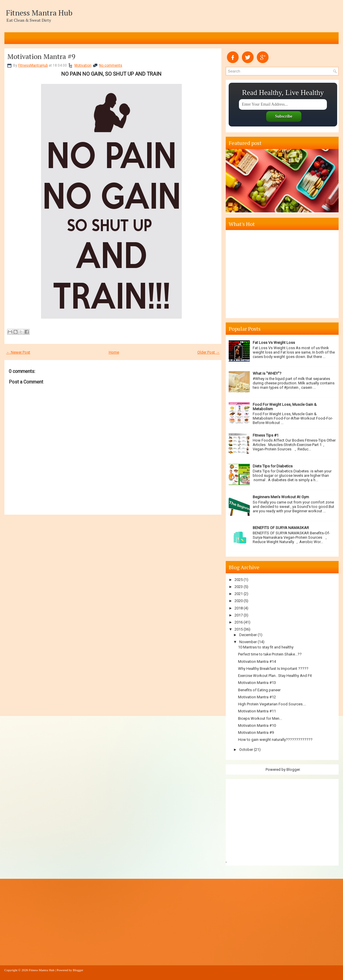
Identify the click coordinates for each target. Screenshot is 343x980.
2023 (239, 587)
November (248, 642)
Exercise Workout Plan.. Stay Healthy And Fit (275, 676)
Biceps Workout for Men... (260, 718)
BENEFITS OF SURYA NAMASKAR (281, 528)
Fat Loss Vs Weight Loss (274, 343)
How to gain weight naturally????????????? (275, 740)
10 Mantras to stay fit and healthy (266, 647)
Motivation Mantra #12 (257, 697)
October (246, 750)
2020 (239, 601)
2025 (239, 580)
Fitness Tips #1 (266, 435)
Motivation (83, 65)
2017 (239, 615)
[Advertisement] (283, 274)
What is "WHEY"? (267, 373)
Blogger (293, 769)
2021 (239, 594)
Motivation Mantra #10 (257, 725)
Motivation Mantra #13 (257, 683)
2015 (239, 629)
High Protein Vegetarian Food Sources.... (272, 704)
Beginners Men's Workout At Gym (281, 497)
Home (114, 352)
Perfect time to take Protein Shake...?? (270, 654)
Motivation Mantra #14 (257, 661)
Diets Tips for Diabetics (273, 466)
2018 (239, 608)
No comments (111, 65)
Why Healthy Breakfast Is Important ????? (273, 669)
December (248, 635)
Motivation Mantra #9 (41, 56)
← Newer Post (18, 352)
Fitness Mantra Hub (39, 13)
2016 (239, 622)
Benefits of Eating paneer (259, 690)
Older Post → (208, 352)
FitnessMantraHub (33, 65)
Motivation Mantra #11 (257, 711)
